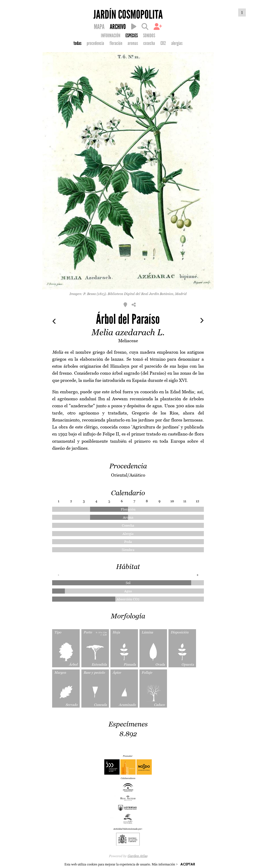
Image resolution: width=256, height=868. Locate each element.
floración (116, 43)
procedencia (95, 43)
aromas (133, 43)
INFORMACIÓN (111, 36)
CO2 (163, 43)
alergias (177, 43)
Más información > (165, 864)
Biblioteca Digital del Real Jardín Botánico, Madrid (147, 294)
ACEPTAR (188, 864)
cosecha (149, 43)
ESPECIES (132, 36)
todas (77, 43)
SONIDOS (149, 36)
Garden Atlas (137, 856)
